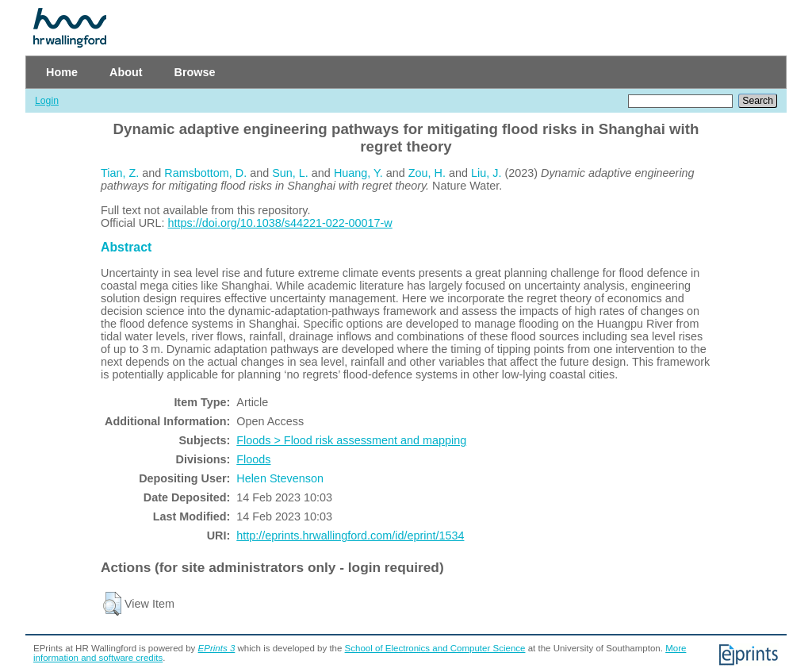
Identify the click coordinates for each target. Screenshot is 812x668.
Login (47, 101)
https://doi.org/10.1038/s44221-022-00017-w (280, 223)
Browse (195, 72)
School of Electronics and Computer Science (435, 648)
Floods (253, 459)
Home (62, 72)
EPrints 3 (217, 648)
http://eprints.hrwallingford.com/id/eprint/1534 (350, 536)
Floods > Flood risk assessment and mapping (351, 440)
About (126, 72)
